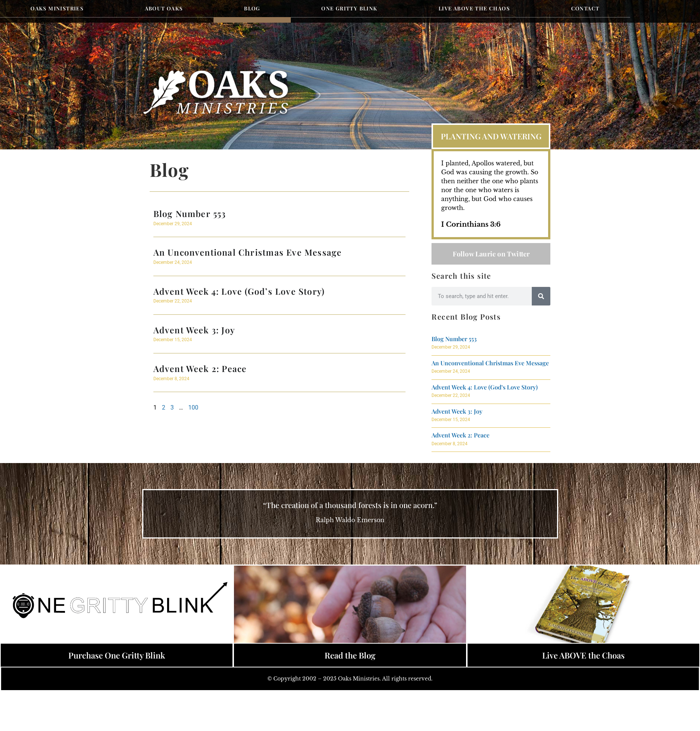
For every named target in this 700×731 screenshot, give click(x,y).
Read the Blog (350, 655)
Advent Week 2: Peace (200, 368)
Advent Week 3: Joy (194, 330)
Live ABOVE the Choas (583, 655)
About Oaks (164, 8)
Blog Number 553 (190, 214)
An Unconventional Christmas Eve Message (248, 252)
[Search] (541, 296)
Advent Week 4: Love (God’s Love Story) (239, 291)
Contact (585, 8)
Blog (252, 8)
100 (193, 407)
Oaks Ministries (57, 8)
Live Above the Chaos (474, 8)
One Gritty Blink (349, 8)
